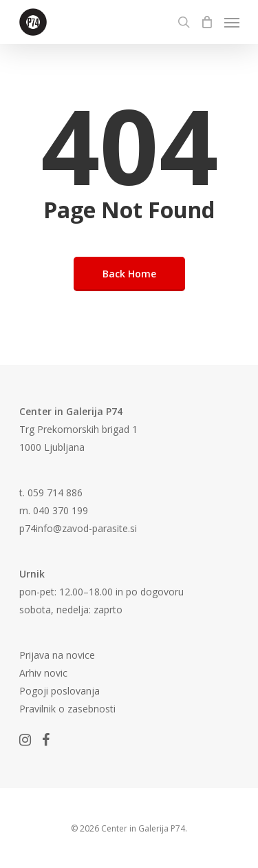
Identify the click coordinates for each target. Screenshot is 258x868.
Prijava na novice (57, 655)
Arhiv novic (43, 673)
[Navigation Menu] (232, 22)
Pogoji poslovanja (60, 691)
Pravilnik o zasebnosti (67, 709)
